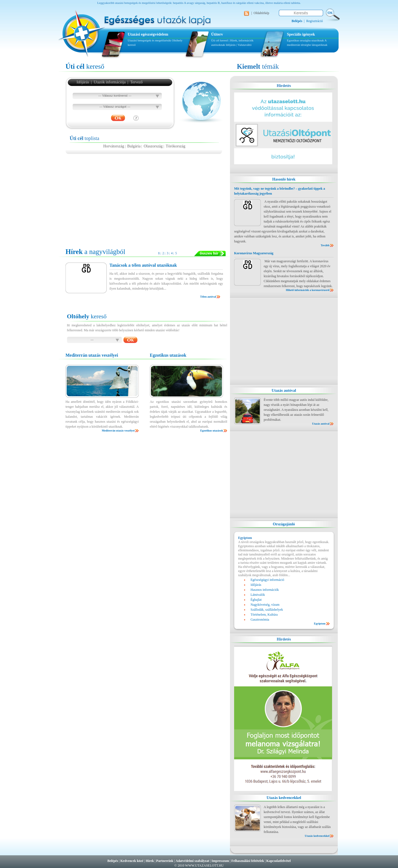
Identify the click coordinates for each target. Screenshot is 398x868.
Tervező (136, 82)
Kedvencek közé (132, 861)
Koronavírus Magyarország (254, 253)
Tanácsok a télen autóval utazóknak (143, 265)
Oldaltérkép (261, 13)
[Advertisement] (144, 198)
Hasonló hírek (284, 179)
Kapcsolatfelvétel (279, 861)
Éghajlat (256, 600)
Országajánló (284, 524)
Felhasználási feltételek (248, 861)
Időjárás (231, 45)
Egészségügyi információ (268, 580)
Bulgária (134, 146)
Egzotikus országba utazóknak (306, 40)
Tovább (325, 245)
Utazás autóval (284, 391)
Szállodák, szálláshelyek (267, 610)
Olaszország (153, 146)
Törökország (176, 146)
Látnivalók (258, 595)
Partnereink (165, 861)
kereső (85, 66)
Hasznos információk (265, 590)
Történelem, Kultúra (264, 615)
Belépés (113, 861)
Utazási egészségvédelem (148, 34)
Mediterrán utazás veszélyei (118, 431)
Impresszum (220, 861)
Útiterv (217, 34)
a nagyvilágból (95, 252)
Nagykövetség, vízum (265, 605)
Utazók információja (110, 82)
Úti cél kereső (220, 40)
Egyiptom (320, 624)
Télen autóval (208, 297)
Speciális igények (301, 34)
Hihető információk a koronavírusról (308, 290)
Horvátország (113, 146)
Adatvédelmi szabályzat (192, 861)
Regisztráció (315, 21)
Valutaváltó (245, 45)
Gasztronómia (260, 620)
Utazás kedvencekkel (284, 798)
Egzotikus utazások (212, 431)
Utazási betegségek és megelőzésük (149, 40)
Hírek (150, 861)
